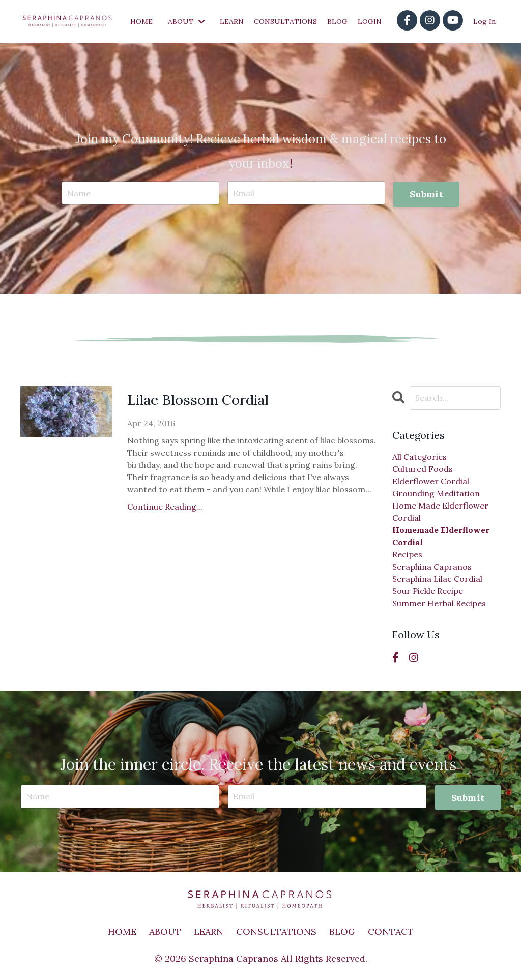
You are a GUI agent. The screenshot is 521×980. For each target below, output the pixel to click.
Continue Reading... (165, 509)
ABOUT (186, 21)
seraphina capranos (432, 567)
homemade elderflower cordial (441, 536)
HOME (141, 21)
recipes (407, 554)
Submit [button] (426, 194)
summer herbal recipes (439, 603)
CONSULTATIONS (285, 21)
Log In (484, 21)
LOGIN (370, 21)
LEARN (232, 21)
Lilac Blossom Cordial (204, 401)
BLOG (337, 21)
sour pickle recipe (428, 591)
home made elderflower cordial (440, 512)
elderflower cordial (431, 481)
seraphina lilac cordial (437, 579)
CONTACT (391, 931)
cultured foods (423, 469)
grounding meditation (436, 493)
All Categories (419, 457)
